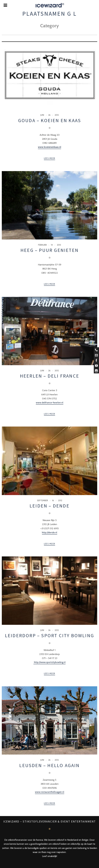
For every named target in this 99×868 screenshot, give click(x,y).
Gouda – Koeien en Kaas (49, 120)
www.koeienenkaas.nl (49, 147)
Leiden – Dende (49, 506)
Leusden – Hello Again (49, 765)
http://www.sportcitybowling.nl (49, 662)
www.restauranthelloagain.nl (50, 792)
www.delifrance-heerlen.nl (50, 403)
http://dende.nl (50, 532)
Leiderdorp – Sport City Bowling (49, 636)
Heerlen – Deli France (49, 376)
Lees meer (50, 158)
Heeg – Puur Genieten (49, 250)
